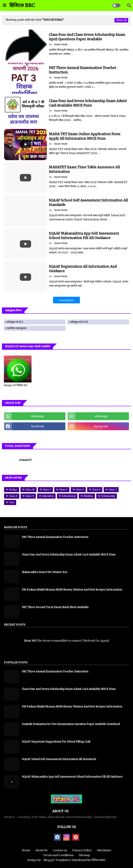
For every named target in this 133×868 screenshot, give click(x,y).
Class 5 (80, 490)
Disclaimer (104, 850)
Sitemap (84, 855)
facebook (38, 426)
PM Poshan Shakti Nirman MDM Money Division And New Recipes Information (72, 590)
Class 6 (96, 490)
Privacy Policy (82, 850)
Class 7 (113, 490)
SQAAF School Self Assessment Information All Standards (59, 759)
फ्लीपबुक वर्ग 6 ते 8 (79, 322)
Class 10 (30, 490)
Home (26, 850)
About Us (41, 850)
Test (12, 502)
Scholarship (108, 496)
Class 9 (30, 496)
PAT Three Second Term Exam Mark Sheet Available (55, 607)
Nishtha (88, 496)
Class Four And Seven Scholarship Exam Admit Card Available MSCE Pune (69, 555)
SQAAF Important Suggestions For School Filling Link (56, 742)
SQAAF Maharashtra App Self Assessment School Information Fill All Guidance (72, 777)
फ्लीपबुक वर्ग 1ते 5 (15, 322)
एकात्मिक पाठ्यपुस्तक (16, 328)
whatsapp (37, 416)
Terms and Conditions (58, 855)
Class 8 (13, 496)
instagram (101, 426)
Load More (66, 300)
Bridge (13, 490)
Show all (121, 20)
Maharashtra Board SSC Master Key (45, 572)
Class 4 (63, 490)
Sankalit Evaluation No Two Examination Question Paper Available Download (71, 724)
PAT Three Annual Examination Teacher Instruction (55, 537)
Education (48, 496)
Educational (69, 496)
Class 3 (47, 490)
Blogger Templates (57, 860)
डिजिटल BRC (22, 5)
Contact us (60, 850)
